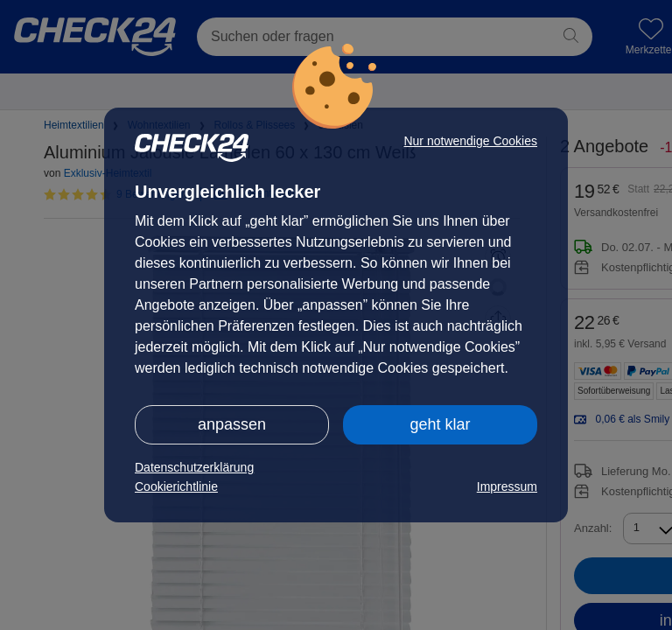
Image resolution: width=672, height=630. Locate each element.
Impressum (507, 486)
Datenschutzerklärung (194, 467)
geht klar (440, 424)
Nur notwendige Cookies (470, 141)
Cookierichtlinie (176, 486)
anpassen (232, 424)
